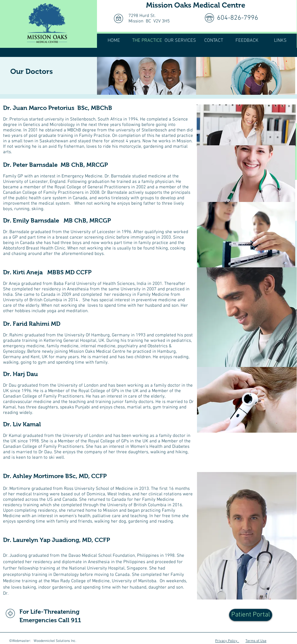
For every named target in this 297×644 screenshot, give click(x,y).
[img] (147, 76)
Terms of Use (256, 641)
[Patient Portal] (251, 615)
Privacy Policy (227, 641)
